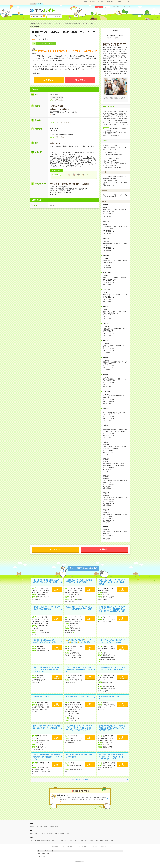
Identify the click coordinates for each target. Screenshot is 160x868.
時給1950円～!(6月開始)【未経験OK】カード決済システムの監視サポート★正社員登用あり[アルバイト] (112, 757)
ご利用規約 (70, 847)
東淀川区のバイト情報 (36, 826)
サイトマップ (127, 7)
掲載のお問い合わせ (106, 847)
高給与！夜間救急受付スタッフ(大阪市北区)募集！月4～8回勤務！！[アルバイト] (47, 757)
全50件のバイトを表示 (80, 780)
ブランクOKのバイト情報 (37, 841)
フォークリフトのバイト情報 (61, 834)
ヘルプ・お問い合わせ (117, 7)
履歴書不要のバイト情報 (107, 841)
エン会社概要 (94, 847)
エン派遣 (33, 4)
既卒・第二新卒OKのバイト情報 (54, 841)
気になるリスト (39, 16)
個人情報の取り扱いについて (57, 847)
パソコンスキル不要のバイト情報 (74, 841)
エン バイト (40, 4)
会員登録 (99, 7)
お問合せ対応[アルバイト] (42, 697)
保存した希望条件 (55, 16)
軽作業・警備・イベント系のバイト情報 (41, 834)
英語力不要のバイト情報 (91, 841)
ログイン (107, 7)
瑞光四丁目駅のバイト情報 (51, 826)
